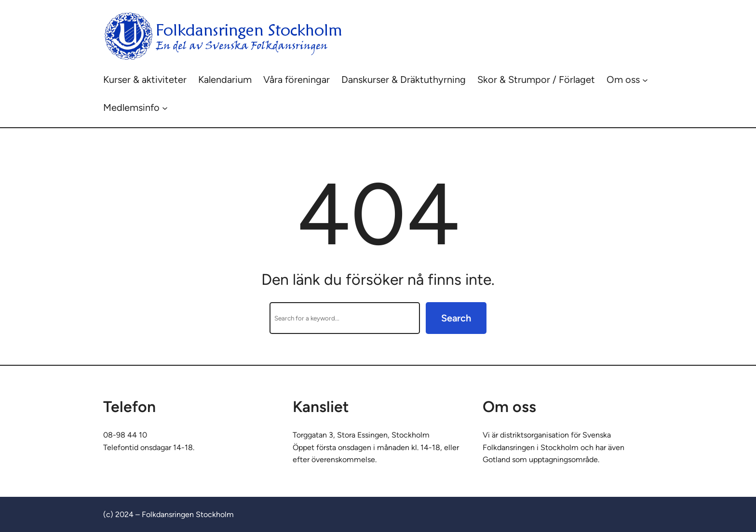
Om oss (623, 80)
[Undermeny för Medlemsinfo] (165, 107)
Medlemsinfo (131, 107)
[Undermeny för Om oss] (645, 80)
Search (456, 318)
